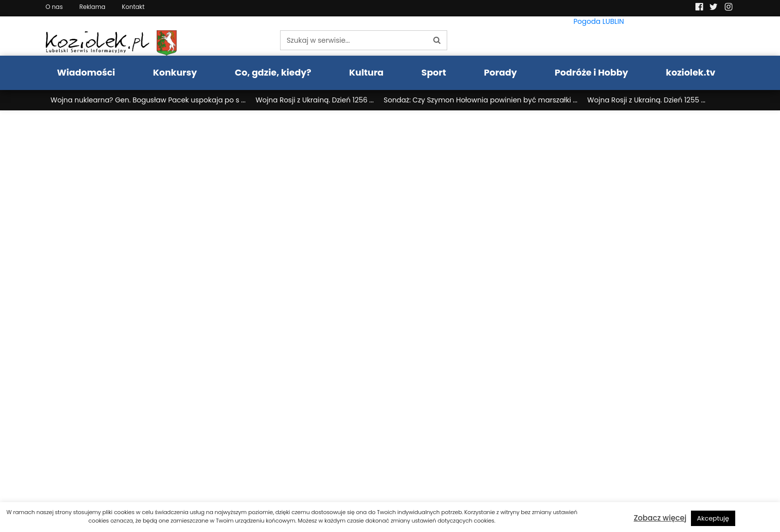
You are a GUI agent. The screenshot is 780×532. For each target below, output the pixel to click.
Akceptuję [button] (713, 518)
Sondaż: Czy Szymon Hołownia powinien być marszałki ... (480, 100)
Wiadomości (86, 72)
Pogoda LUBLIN (599, 21)
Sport (434, 72)
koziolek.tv (691, 72)
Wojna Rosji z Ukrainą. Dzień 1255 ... (646, 100)
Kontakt (133, 7)
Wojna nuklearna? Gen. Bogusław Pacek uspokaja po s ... (148, 100)
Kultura (366, 72)
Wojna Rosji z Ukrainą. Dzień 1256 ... (315, 100)
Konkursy (175, 72)
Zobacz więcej (660, 518)
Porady (500, 72)
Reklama (92, 7)
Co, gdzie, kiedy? (273, 72)
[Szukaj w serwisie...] (354, 40)
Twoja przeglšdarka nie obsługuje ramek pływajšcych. (390, 309)
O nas (54, 7)
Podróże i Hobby (591, 72)
